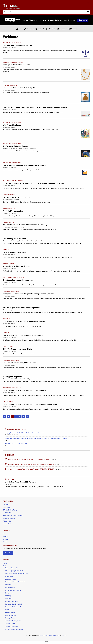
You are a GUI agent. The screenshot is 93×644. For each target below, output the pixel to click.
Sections (6, 566)
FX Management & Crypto (13, 590)
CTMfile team (7, 513)
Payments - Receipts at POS (14, 604)
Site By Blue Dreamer (54, 636)
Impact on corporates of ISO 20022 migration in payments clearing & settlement (33, 183)
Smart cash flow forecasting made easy (18, 280)
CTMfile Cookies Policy (10, 510)
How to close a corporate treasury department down (23, 335)
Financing (8, 585)
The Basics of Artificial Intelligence (16, 266)
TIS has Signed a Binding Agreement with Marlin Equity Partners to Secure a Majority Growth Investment (36, 438)
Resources (29, 29)
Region (7, 610)
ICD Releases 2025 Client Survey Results (17, 444)
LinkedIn (6, 539)
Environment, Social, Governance (15, 582)
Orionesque (64, 636)
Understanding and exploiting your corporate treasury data (25, 390)
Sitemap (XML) (44, 636)
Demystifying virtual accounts (14, 239)
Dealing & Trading (11, 579)
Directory (73, 29)
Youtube (6, 536)
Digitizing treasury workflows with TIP (17, 45)
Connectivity (9, 576)
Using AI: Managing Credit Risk (15, 252)
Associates (62, 29)
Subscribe (83, 20)
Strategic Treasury (11, 618)
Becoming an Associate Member (13, 516)
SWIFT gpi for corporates (13, 377)
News (19, 29)
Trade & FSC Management (13, 621)
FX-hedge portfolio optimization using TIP (19, 88)
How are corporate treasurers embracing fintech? (22, 308)
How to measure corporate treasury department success (24, 165)
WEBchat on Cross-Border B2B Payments (21, 482)
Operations (9, 599)
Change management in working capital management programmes (28, 294)
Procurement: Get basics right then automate (20, 363)
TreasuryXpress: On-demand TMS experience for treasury (25, 225)
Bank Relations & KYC (12, 568)
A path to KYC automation (13, 211)
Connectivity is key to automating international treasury (24, 321)
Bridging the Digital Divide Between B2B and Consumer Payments (25, 433)
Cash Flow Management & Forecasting (17, 574)
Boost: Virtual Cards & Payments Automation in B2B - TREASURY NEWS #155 (30, 464)
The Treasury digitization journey (16, 146)
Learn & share (7, 507)
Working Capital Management (14, 629)
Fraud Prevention (10, 587)
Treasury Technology (11, 626)
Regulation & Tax (10, 612)
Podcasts (40, 29)
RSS (4, 534)
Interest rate (9, 593)
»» (27, 416)
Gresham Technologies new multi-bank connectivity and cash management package (35, 107)
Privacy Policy (7, 521)
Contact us (6, 504)
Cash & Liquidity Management (14, 571)
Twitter (5, 542)
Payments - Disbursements (13, 607)
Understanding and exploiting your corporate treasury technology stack (30, 404)
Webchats (51, 29)
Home (5, 563)
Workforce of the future (12, 125)
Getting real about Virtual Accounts (16, 65)
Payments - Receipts (11, 601)
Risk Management (11, 615)
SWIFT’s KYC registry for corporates (17, 197)
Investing (8, 596)
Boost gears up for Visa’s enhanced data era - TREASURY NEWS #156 (27, 459)
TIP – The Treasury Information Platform (19, 349)
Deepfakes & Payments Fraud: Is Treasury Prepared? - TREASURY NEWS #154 (30, 469)
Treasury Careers (10, 624)
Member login (7, 524)
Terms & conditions (9, 518)
